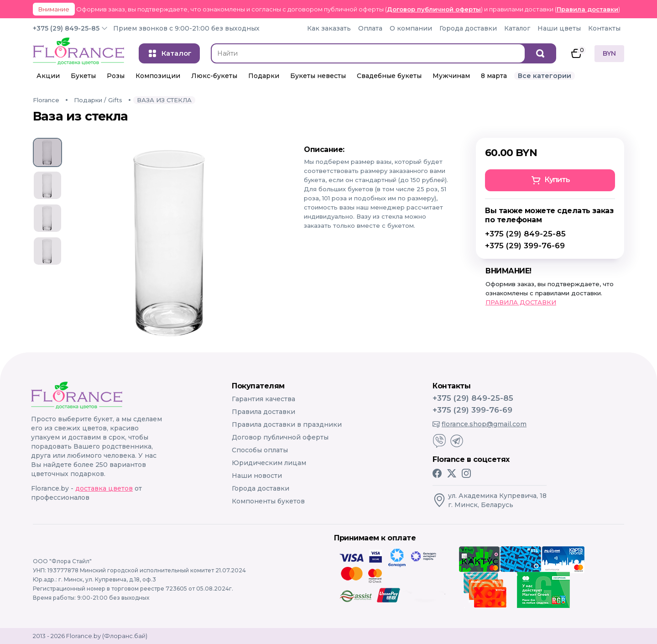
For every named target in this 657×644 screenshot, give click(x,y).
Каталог (517, 28)
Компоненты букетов (268, 501)
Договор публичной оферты (434, 9)
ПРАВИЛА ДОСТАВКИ (521, 302)
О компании (411, 28)
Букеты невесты (318, 76)
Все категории (545, 76)
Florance (46, 100)
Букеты (83, 76)
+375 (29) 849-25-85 (66, 28)
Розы (116, 76)
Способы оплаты (260, 450)
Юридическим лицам (269, 463)
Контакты (604, 28)
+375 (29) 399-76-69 (525, 246)
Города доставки (468, 28)
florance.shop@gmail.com (480, 424)
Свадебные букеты (389, 76)
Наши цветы (559, 28)
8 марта (494, 76)
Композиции (158, 76)
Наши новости (257, 476)
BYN (609, 53)
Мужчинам (451, 76)
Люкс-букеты (214, 76)
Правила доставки (587, 9)
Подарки (264, 76)
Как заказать (329, 28)
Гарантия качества (263, 399)
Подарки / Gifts (98, 100)
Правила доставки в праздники (287, 424)
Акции (48, 76)
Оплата (370, 28)
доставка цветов (104, 488)
